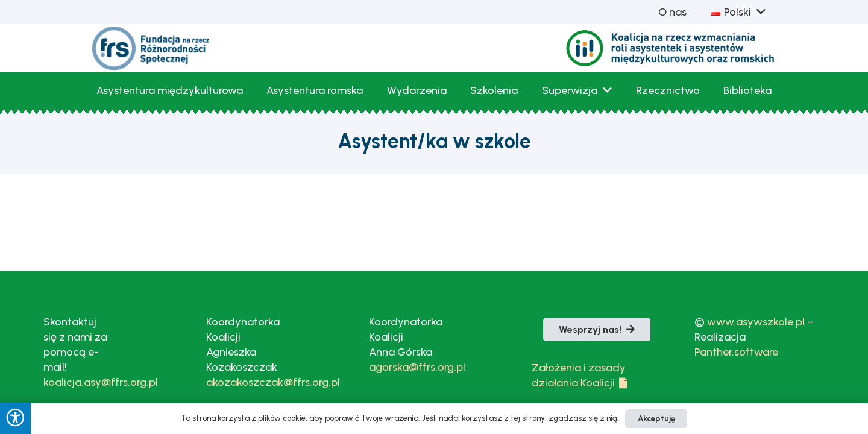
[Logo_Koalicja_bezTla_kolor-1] (671, 49)
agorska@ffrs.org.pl (417, 367)
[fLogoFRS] (151, 48)
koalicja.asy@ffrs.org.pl (101, 382)
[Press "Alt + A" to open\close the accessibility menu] (15, 418)
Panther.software (736, 352)
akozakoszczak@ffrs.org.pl (273, 382)
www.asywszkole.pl (756, 322)
